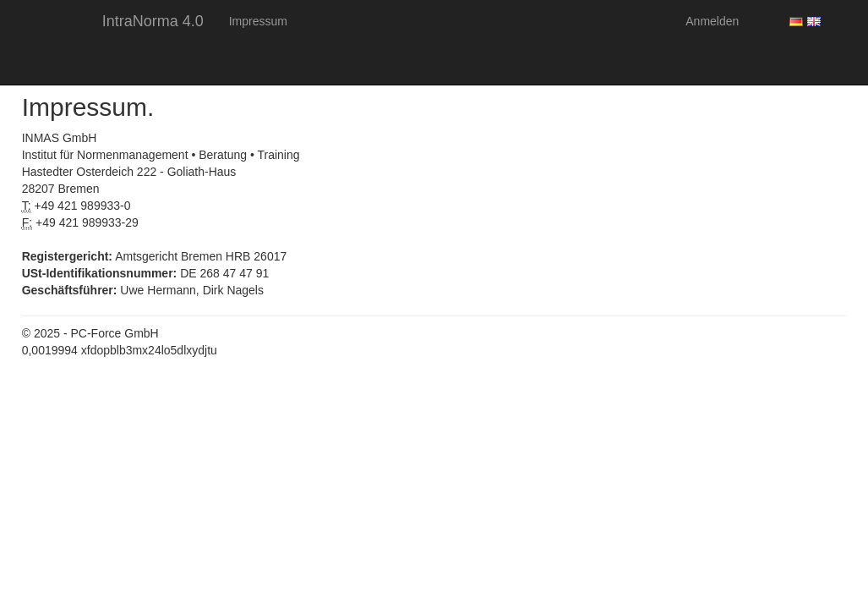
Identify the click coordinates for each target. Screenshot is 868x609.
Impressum (258, 21)
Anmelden (712, 21)
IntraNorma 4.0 (153, 21)
